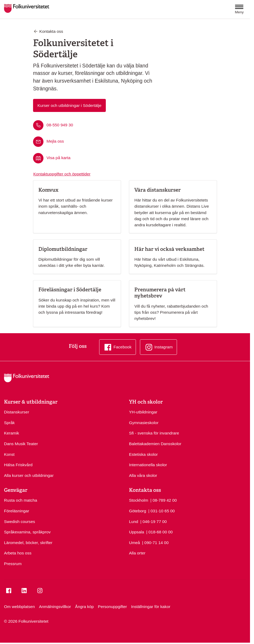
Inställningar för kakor (151, 607)
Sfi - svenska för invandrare (154, 433)
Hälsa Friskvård (18, 465)
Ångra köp (84, 607)
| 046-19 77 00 (153, 521)
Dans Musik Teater (21, 444)
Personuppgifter (112, 607)
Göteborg (138, 511)
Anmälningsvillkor (55, 607)
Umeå (134, 543)
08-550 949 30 (60, 125)
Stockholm (139, 500)
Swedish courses (20, 522)
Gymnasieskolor (144, 423)
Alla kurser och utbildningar (29, 475)
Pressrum (13, 564)
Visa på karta (59, 158)
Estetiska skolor (143, 454)
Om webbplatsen (19, 607)
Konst (9, 454)
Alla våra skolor (143, 475)
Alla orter (137, 553)
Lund (134, 522)
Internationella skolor (148, 465)
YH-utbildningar (143, 412)
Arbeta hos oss (18, 553)
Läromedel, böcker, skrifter (28, 543)
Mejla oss (55, 141)
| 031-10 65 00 (161, 510)
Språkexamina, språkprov (27, 532)
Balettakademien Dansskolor (155, 444)
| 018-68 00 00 (160, 532)
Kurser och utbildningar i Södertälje (69, 105)
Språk (9, 423)
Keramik (12, 433)
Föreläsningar (17, 511)
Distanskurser (17, 412)
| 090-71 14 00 (155, 542)
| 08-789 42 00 (164, 500)
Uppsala (137, 532)
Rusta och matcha (21, 500)
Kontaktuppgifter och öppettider (62, 174)
